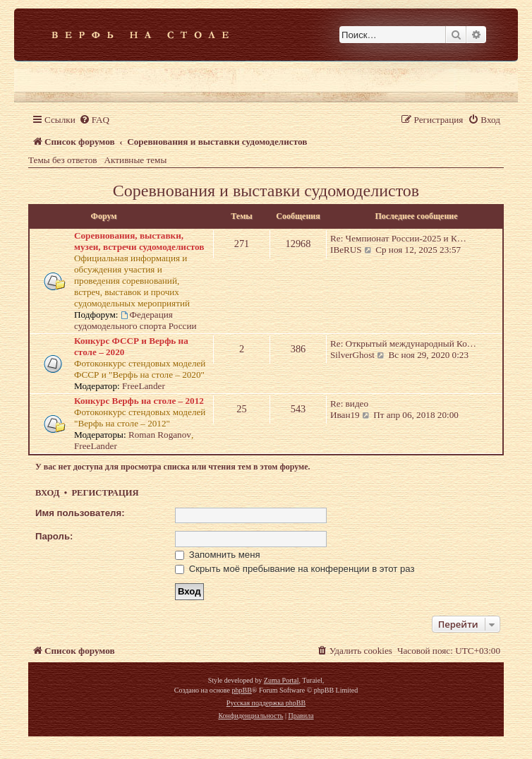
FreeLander (144, 386)
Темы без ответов (63, 160)
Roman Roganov (160, 435)
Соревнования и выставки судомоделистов (266, 191)
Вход (47, 493)
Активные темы (136, 160)
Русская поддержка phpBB (266, 703)
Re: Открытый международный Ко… (403, 343)
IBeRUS (346, 250)
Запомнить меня (218, 555)
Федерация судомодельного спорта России (135, 320)
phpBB (241, 690)
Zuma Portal (282, 680)
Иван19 (345, 415)
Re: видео (349, 404)
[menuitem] (94, 120)
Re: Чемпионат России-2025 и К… (398, 238)
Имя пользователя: (80, 513)
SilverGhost (352, 355)
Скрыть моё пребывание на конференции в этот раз (295, 569)
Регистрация (105, 493)
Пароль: (54, 536)
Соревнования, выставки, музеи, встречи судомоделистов (139, 241)
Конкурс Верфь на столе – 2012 (139, 401)
